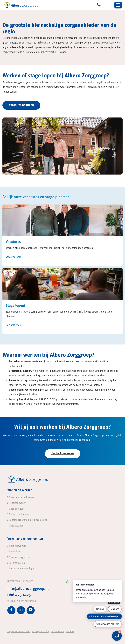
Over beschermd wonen (21, 498)
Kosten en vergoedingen (21, 569)
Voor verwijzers (17, 546)
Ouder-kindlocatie (18, 515)
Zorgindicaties (16, 563)
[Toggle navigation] (118, 5)
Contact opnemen (63, 454)
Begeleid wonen (17, 503)
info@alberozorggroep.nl (28, 589)
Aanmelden (14, 552)
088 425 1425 (19, 595)
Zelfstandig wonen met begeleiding (27, 520)
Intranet (70, 632)
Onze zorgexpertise (19, 557)
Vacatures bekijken (21, 105)
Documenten (58, 632)
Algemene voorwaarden (19, 632)
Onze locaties (15, 526)
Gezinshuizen (15, 509)
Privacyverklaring (41, 632)
